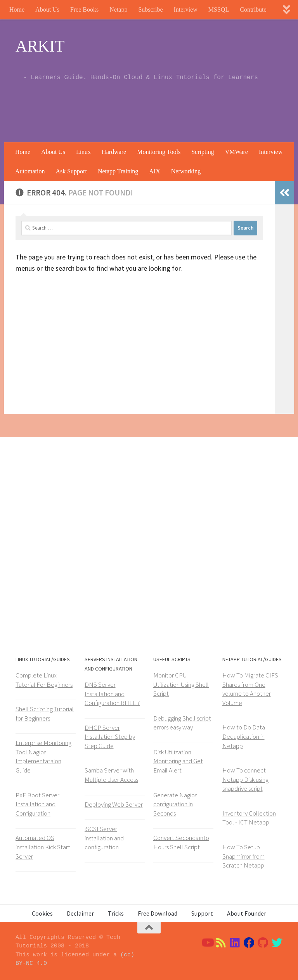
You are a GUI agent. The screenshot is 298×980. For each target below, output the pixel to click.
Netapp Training (118, 171)
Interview (186, 10)
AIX (154, 171)
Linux (83, 152)
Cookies (42, 913)
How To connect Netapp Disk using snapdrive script (245, 779)
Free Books (84, 10)
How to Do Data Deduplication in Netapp (244, 736)
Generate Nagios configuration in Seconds (175, 804)
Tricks (116, 913)
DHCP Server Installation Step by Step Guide (110, 737)
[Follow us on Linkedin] (235, 943)
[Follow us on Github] (263, 943)
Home (17, 10)
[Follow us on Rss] (221, 943)
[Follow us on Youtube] (207, 943)
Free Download (158, 913)
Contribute (253, 10)
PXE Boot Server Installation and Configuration (37, 804)
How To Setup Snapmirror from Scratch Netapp (243, 856)
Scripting (203, 152)
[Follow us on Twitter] (277, 943)
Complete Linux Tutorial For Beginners (44, 680)
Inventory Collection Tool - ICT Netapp (249, 818)
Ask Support (71, 171)
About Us (47, 10)
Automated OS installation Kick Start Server (43, 847)
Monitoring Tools (159, 152)
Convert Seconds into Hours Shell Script (181, 842)
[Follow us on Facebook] (249, 943)
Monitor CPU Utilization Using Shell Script (181, 684)
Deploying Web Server (114, 804)
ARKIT (40, 46)
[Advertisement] (141, 111)
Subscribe (150, 10)
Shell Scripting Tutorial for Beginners (45, 714)
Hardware (114, 152)
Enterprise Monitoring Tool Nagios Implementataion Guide (43, 756)
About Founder (247, 913)
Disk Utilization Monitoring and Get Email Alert (178, 761)
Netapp (118, 10)
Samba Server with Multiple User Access (111, 775)
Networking (186, 171)
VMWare (236, 152)
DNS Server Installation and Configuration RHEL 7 (112, 694)
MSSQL (219, 10)
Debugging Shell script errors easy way (182, 723)
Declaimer (80, 913)
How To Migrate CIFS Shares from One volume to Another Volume (250, 689)
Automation (30, 171)
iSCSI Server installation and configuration (104, 838)
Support (202, 913)
